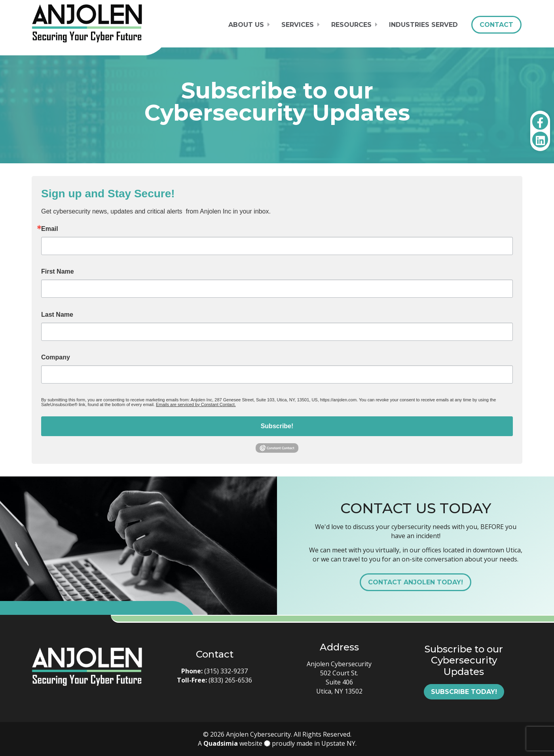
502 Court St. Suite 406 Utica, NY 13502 (339, 682)
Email (50, 229)
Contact (496, 25)
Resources (351, 25)
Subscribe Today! (464, 692)
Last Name (57, 315)
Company (56, 357)
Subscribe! (277, 426)
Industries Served (423, 25)
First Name (58, 272)
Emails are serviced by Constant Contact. (196, 404)
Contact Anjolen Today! (415, 582)
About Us (246, 25)
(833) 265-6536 (230, 680)
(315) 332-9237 (226, 671)
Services (298, 25)
